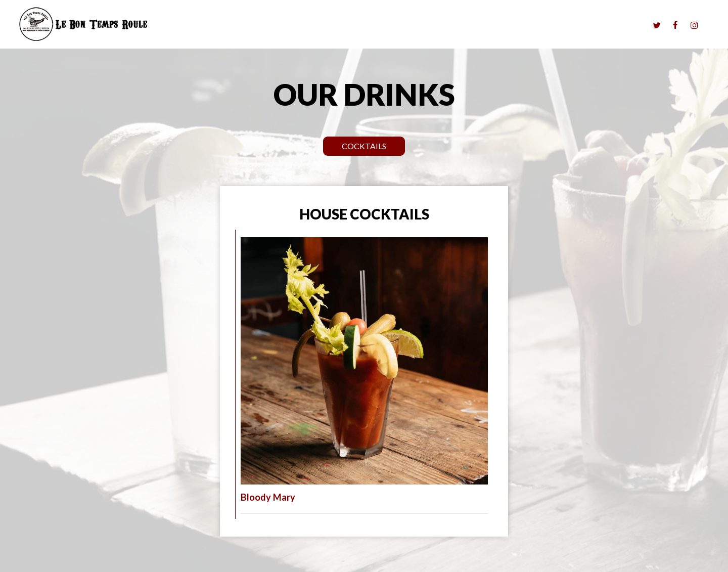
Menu (468, 25)
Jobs (563, 25)
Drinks (499, 25)
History (628, 25)
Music (438, 25)
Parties (533, 25)
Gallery (593, 25)
